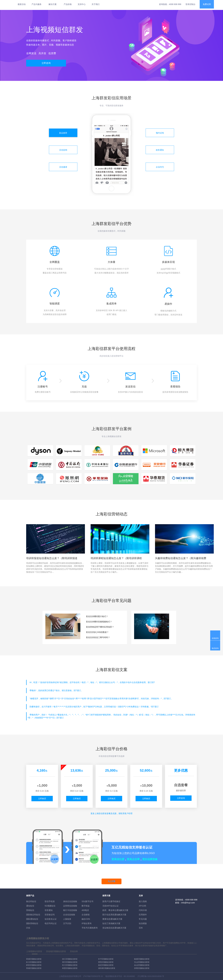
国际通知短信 (32, 919)
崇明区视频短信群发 (142, 968)
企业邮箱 (86, 915)
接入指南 (143, 901)
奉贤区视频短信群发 (70, 968)
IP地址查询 (87, 923)
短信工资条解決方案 (111, 923)
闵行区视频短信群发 (70, 962)
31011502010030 (154, 976)
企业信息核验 (69, 915)
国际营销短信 (32, 923)
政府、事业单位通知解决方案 (115, 910)
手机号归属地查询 (90, 928)
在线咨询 (215, 638)
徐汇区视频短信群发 (70, 959)
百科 (141, 928)
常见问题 (143, 919)
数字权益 (86, 906)
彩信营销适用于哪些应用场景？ (100, 627)
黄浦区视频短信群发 (34, 959)
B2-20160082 (129, 976)
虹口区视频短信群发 (34, 962)
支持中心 (82, 4)
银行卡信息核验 (70, 910)
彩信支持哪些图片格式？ (97, 616)
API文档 (142, 906)
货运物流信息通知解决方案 (114, 928)
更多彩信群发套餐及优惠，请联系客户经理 (111, 813)
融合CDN (86, 919)
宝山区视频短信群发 (142, 962)
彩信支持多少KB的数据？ (97, 632)
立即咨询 (46, 63)
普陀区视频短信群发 (106, 962)
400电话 (85, 910)
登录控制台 (190, 4)
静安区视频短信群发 (34, 965)
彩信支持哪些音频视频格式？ (99, 622)
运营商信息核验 (70, 906)
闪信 (28, 928)
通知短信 (30, 906)
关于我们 (96, 4)
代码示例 (143, 910)
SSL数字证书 (87, 901)
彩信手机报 (50, 901)
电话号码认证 (51, 923)
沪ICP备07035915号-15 (93, 976)
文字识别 (67, 923)
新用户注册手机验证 (111, 901)
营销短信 (30, 910)
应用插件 (143, 915)
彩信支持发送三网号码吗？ (98, 637)
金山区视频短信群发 (142, 965)
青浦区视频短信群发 (34, 968)
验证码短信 (31, 901)
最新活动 (22, 4)
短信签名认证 (51, 919)
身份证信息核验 (70, 901)
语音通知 (49, 910)
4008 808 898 (175, 4)
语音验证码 (50, 915)
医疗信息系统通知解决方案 (114, 915)
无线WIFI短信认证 (111, 906)
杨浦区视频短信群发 (142, 959)
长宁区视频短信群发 (106, 959)
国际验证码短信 (33, 915)
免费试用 (207, 4)
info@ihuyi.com (188, 903)
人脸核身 (67, 919)
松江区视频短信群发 (70, 965)
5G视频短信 (50, 906)
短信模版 (143, 923)
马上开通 (111, 881)
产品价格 (68, 4)
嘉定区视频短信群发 (106, 965)
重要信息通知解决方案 (112, 919)
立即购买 (42, 799)
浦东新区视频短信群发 (107, 968)
